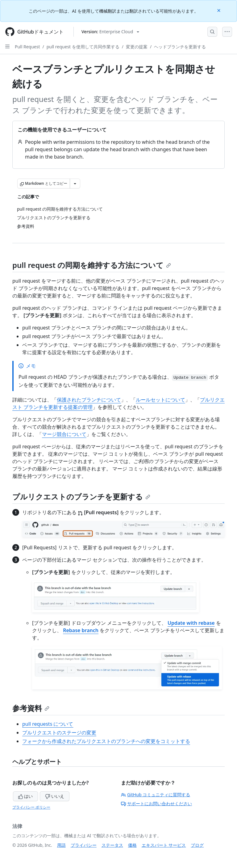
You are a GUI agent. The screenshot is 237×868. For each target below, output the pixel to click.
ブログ (197, 845)
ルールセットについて (160, 400)
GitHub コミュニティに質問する (156, 795)
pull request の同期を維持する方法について (92, 265)
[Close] (219, 10)
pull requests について (48, 724)
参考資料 (31, 708)
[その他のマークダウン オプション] (75, 184)
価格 (132, 845)
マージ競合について (64, 434)
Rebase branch (81, 630)
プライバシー (84, 845)
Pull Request (27, 47)
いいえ (55, 796)
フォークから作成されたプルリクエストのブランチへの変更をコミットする (106, 741)
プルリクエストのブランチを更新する (81, 497)
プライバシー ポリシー (31, 807)
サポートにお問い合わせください (156, 803)
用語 (61, 845)
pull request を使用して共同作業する (83, 47)
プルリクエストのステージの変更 (59, 733)
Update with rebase (191, 623)
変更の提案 (137, 47)
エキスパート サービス (164, 845)
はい (26, 796)
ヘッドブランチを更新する (180, 47)
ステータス (112, 845)
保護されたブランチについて (89, 400)
